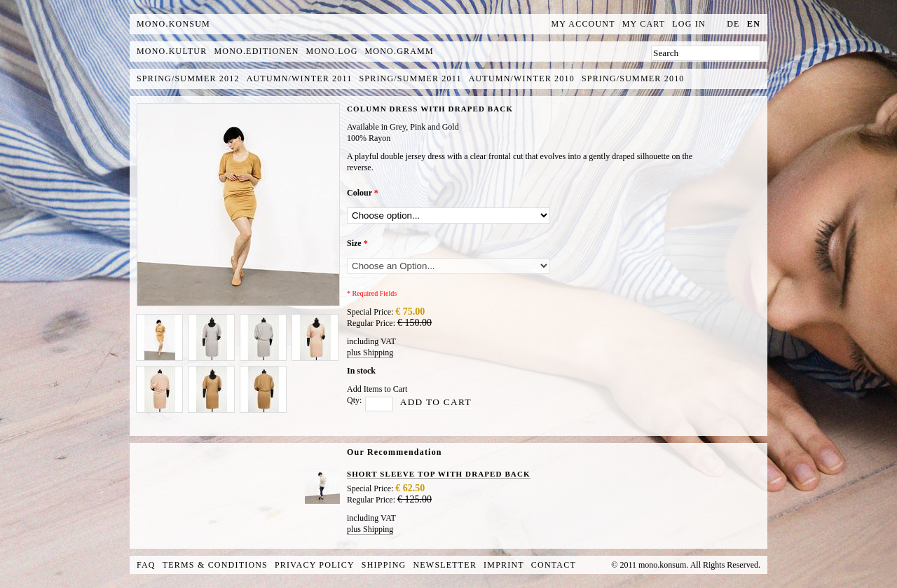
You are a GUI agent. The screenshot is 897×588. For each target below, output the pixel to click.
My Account (583, 24)
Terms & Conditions (215, 565)
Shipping (384, 565)
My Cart (644, 24)
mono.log (332, 51)
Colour (363, 193)
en (754, 24)
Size (357, 243)
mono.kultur (172, 51)
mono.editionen (256, 51)
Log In (689, 24)
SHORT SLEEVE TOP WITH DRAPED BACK (439, 474)
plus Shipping (370, 353)
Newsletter (445, 565)
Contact (554, 565)
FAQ (146, 565)
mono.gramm (399, 51)
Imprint (504, 565)
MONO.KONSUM (173, 24)
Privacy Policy (315, 565)
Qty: (354, 400)
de (733, 24)
